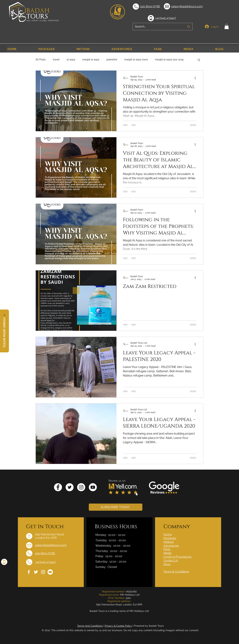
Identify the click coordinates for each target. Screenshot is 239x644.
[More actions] (196, 78)
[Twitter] (70, 487)
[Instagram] (81, 487)
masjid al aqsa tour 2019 (169, 60)
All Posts (41, 60)
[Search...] (157, 27)
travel (56, 60)
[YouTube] (93, 487)
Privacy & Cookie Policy (118, 626)
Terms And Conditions (90, 626)
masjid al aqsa (91, 60)
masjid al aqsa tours (136, 60)
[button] (227, 26)
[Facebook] (58, 487)
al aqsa (71, 60)
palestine (112, 60)
